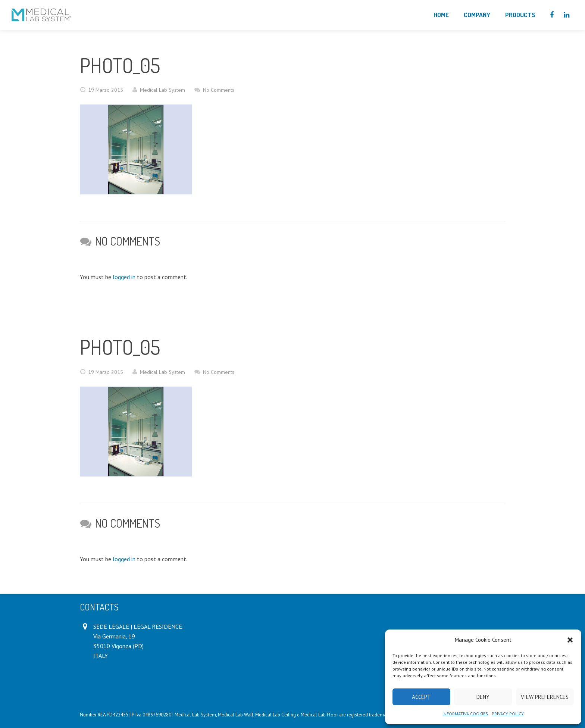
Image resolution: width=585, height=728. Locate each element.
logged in (124, 277)
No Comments (219, 90)
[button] (570, 640)
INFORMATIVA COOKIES (465, 714)
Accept (421, 697)
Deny (483, 697)
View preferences (545, 697)
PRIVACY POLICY (508, 714)
